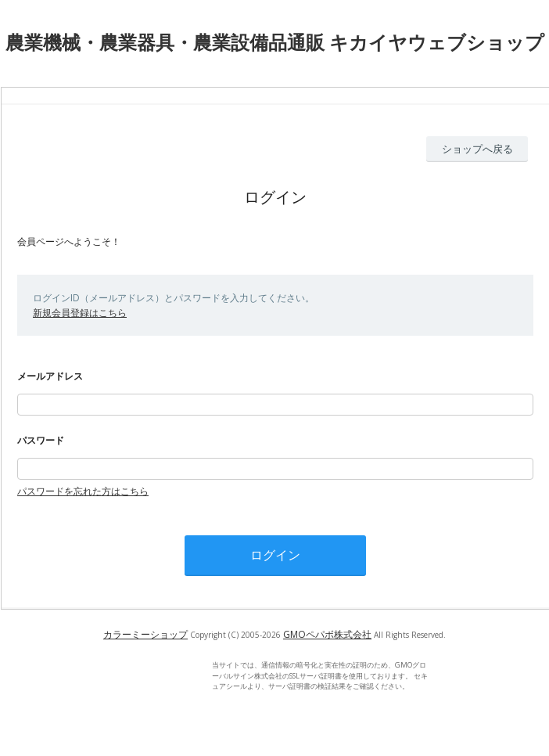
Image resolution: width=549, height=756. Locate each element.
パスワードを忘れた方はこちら (83, 491)
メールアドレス (50, 376)
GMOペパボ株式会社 (327, 634)
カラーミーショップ (145, 634)
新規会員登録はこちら (80, 313)
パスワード (41, 440)
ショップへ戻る (477, 149)
